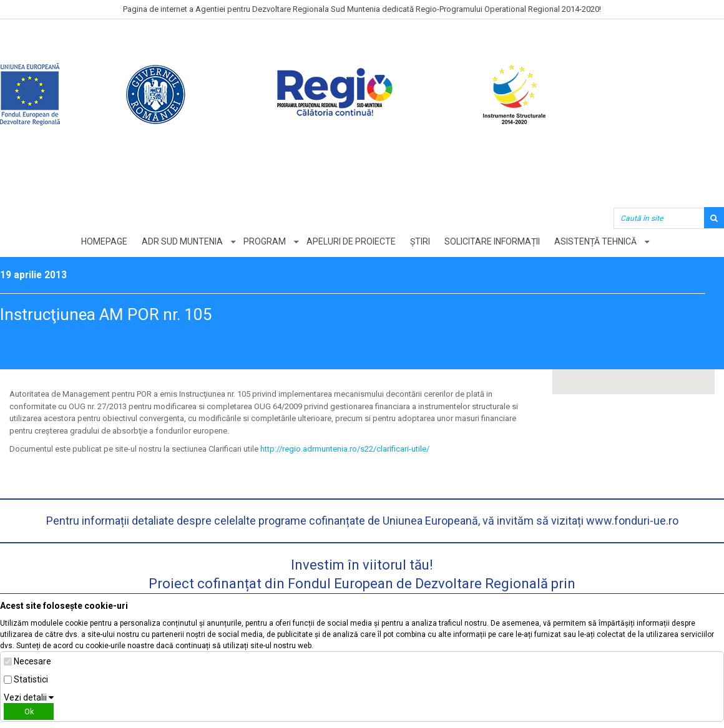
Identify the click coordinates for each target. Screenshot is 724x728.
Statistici (31, 679)
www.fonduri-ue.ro (632, 521)
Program (265, 241)
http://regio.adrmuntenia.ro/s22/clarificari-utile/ (345, 449)
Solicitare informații (492, 241)
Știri (420, 241)
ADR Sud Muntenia (182, 241)
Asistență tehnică (595, 241)
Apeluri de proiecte (351, 241)
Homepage (104, 241)
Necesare (32, 661)
